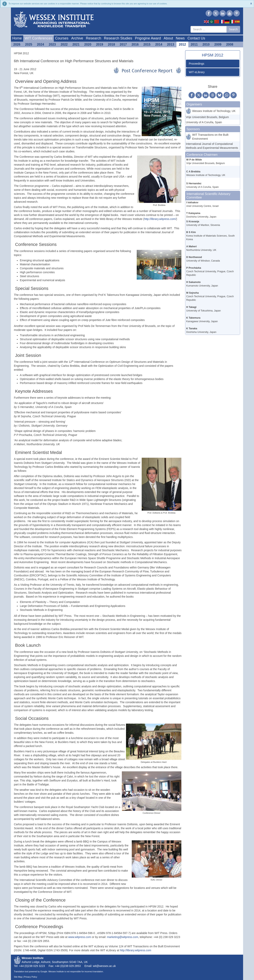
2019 (100, 44)
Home (17, 38)
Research (94, 38)
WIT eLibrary (197, 72)
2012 (182, 44)
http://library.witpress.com (136, 950)
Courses (62, 38)
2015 (147, 44)
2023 (52, 44)
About (168, 38)
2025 (29, 44)
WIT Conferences (38, 38)
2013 (171, 44)
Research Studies (118, 38)
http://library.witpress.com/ (160, 219)
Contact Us (196, 38)
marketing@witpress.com (123, 937)
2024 (40, 44)
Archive (77, 38)
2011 (194, 44)
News (180, 38)
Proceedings (197, 64)
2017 (123, 44)
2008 (230, 44)
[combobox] (209, 29)
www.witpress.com (80, 937)
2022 (64, 44)
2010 (206, 44)
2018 (112, 44)
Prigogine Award (148, 38)
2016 (135, 44)
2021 (76, 44)
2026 (17, 44)
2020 (88, 44)
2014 (159, 44)
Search (233, 29)
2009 (218, 44)
